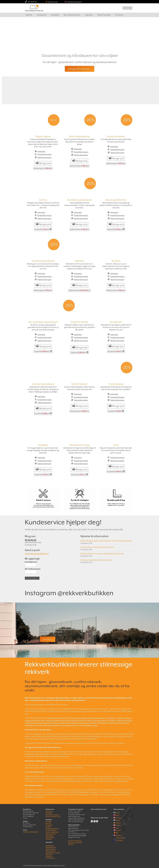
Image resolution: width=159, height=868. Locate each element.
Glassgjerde (49, 854)
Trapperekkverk (50, 858)
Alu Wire (43, 200)
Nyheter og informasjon (75, 842)
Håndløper (43, 445)
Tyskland (118, 823)
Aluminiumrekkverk (116, 136)
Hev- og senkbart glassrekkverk (43, 322)
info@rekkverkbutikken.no (37, 553)
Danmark (118, 818)
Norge (117, 815)
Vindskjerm (49, 856)
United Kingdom (120, 838)
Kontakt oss (49, 811)
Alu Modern (49, 825)
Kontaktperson (31, 562)
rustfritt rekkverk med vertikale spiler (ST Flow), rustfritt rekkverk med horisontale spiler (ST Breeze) (61, 723)
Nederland (118, 835)
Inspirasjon (89, 15)
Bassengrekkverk (51, 849)
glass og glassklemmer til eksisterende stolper (60, 725)
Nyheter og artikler (104, 15)
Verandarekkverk (51, 847)
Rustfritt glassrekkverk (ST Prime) (58, 718)
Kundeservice (42, 15)
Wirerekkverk (116, 322)
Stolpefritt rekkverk (79, 322)
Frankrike (118, 830)
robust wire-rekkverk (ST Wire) (104, 720)
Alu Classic (49, 821)
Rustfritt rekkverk (79, 384)
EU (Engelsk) (119, 840)
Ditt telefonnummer (33, 569)
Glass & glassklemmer (116, 200)
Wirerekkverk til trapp (79, 445)
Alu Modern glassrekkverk (79, 200)
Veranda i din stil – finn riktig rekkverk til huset (97, 547)
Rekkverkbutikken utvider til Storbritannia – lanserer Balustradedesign (106, 541)
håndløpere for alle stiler (34, 725)
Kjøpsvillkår (49, 813)
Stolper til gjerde (43, 136)
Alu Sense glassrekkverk (43, 261)
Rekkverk (29, 15)
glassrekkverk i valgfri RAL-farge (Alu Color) (113, 723)
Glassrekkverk (50, 846)
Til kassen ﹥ (127, 8)
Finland (118, 820)
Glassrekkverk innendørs (53, 853)
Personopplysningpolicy (53, 815)
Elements (79, 261)
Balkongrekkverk (51, 851)
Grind (116, 445)
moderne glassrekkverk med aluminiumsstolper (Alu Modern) (93, 718)
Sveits (117, 828)
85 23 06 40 (32, 2)
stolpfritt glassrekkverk (124, 720)
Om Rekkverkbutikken (75, 841)
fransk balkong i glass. (90, 725)
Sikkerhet (71, 844)
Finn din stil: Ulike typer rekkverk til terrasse (96, 560)
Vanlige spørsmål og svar (53, 816)
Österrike (118, 825)
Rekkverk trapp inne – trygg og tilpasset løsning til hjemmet (102, 553)
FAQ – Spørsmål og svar (72, 15)
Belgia (117, 833)
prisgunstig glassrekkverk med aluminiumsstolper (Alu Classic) (69, 720)
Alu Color (48, 823)
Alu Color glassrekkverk (43, 384)
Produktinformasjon (44, 154)
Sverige (117, 813)
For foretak (119, 15)
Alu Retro (116, 261)
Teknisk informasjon (44, 157)
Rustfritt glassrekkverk (80, 136)
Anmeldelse (55, 15)
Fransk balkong (116, 384)
